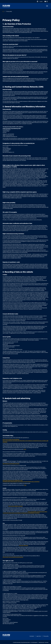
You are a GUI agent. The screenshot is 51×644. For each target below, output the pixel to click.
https (25, 449)
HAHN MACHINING (3, 11)
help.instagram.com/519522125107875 (11, 464)
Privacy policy (9, 11)
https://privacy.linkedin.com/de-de (15, 506)
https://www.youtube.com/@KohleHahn (11, 439)
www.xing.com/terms (24, 545)
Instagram (47, 1)
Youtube (45, 1)
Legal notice (39, 636)
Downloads (32, 636)
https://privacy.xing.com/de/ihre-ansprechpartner (13, 557)
